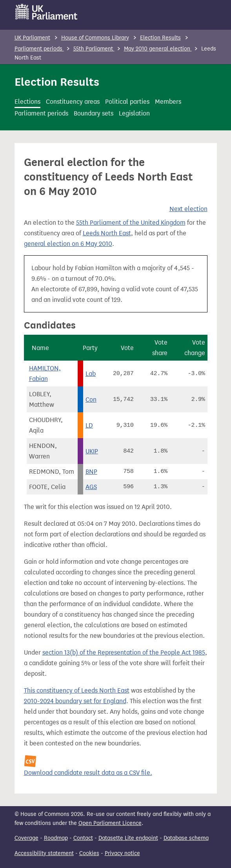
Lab (91, 374)
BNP (91, 472)
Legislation (134, 113)
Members (168, 102)
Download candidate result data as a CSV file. (88, 773)
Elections (27, 102)
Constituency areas (73, 102)
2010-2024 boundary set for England (75, 701)
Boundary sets (94, 113)
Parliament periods (39, 49)
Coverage (26, 838)
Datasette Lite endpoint (128, 838)
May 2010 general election (158, 49)
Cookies (89, 853)
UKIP (92, 451)
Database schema (186, 838)
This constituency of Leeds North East (77, 690)
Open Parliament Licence (110, 823)
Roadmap (56, 838)
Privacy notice (122, 853)
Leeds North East (107, 233)
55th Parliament (94, 49)
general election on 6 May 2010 (68, 244)
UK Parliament (32, 38)
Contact (83, 838)
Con (91, 400)
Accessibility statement (44, 853)
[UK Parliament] (46, 12)
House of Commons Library (95, 38)
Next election (188, 209)
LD (89, 425)
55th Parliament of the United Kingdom (131, 223)
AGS (91, 487)
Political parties (127, 102)
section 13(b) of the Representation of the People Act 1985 (124, 652)
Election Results (160, 38)
